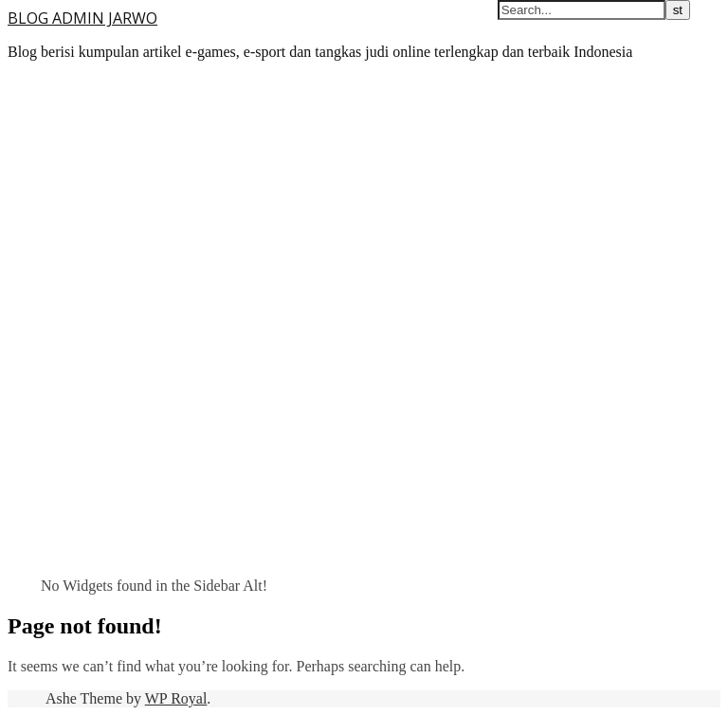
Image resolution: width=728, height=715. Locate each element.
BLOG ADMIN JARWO (82, 18)
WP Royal (176, 698)
